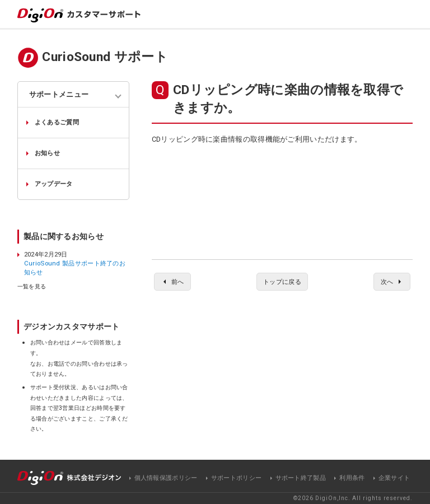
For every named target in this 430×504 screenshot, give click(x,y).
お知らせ (47, 153)
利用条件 (352, 478)
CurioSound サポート (105, 57)
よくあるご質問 (57, 122)
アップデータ (54, 184)
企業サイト (394, 478)
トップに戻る (282, 282)
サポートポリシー (236, 478)
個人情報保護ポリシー (166, 478)
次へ (387, 282)
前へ (178, 282)
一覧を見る (32, 287)
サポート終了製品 (301, 478)
